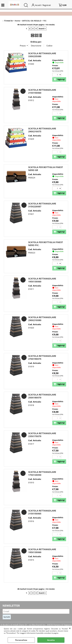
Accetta (51, 640)
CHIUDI (70, 628)
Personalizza (21, 640)
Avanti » (42, 29)
